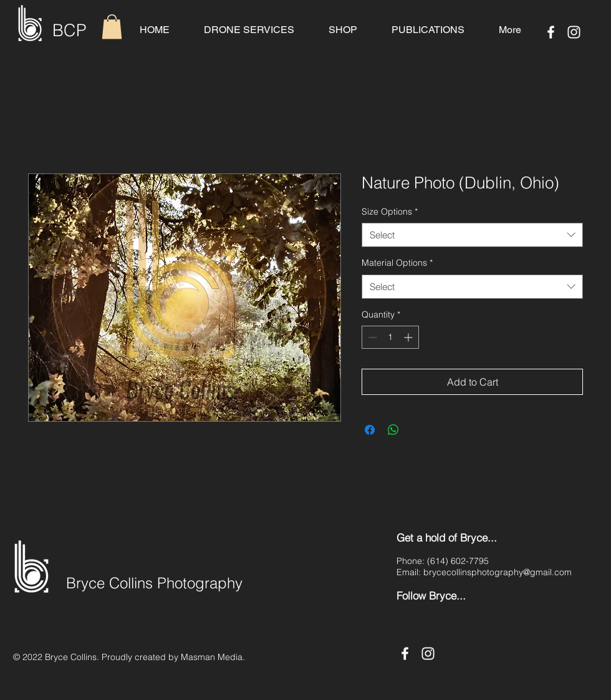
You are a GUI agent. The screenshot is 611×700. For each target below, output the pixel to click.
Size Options (390, 211)
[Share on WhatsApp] (393, 430)
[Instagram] (574, 32)
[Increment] (409, 337)
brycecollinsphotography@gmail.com (498, 572)
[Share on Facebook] (370, 430)
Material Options (397, 263)
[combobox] (472, 235)
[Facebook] (551, 32)
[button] (112, 27)
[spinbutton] (390, 337)
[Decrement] (371, 337)
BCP (70, 30)
